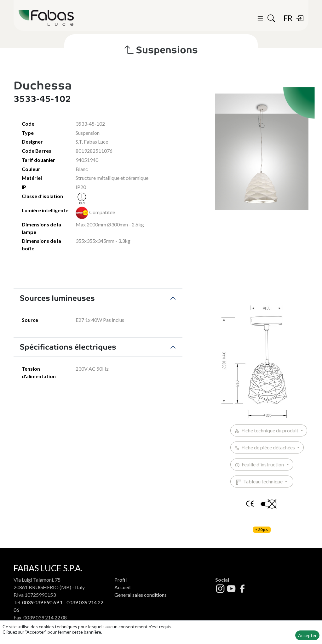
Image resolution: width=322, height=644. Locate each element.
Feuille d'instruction (260, 464)
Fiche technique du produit (267, 430)
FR (288, 18)
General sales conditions (141, 595)
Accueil (122, 587)
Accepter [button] (307, 635)
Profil (121, 580)
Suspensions (161, 50)
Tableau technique (260, 482)
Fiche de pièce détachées (265, 447)
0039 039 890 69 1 (42, 602)
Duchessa (43, 85)
